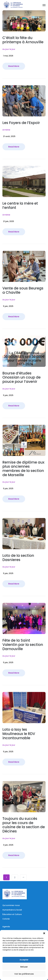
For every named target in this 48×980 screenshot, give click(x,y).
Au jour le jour (9, 49)
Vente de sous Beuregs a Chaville (23, 290)
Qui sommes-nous (11, 905)
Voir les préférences (24, 974)
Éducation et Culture (12, 914)
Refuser (24, 967)
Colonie (6, 919)
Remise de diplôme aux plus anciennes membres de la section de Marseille (23, 469)
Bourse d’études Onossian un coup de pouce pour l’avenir (22, 377)
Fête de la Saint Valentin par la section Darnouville (23, 645)
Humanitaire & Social (12, 910)
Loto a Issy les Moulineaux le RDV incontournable (19, 734)
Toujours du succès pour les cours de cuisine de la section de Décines (24, 825)
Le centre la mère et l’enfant (20, 206)
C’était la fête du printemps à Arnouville (23, 40)
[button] (44, 933)
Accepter (24, 960)
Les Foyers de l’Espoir (21, 123)
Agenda (6, 927)
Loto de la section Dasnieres (18, 558)
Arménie (6, 130)
